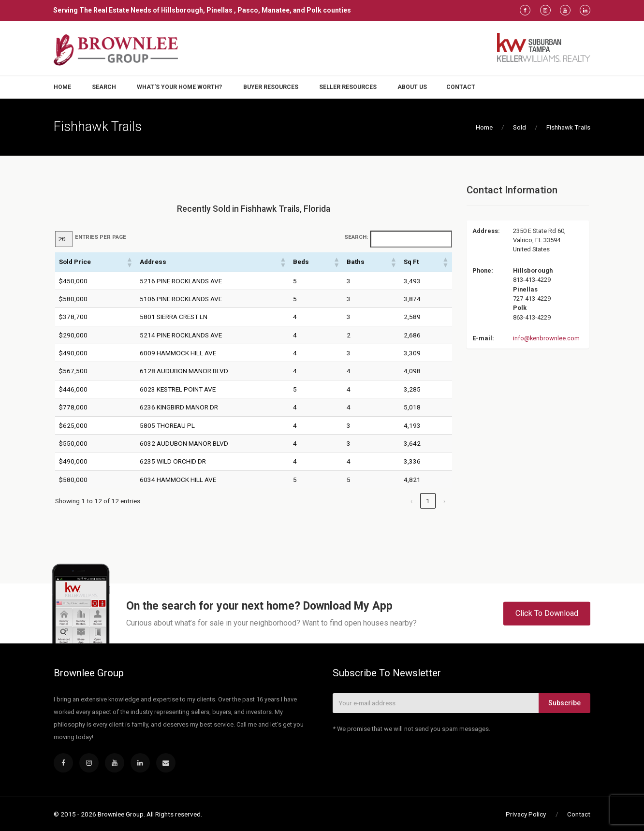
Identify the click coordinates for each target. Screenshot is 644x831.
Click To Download (547, 613)
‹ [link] (411, 501)
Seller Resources (348, 87)
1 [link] (428, 501)
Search (104, 87)
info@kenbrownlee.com (546, 338)
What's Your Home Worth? (179, 87)
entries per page (101, 237)
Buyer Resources (271, 87)
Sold (520, 127)
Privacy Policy (526, 814)
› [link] (444, 501)
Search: (356, 237)
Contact (461, 87)
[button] (129, 262)
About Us (412, 87)
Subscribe (564, 703)
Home (62, 87)
